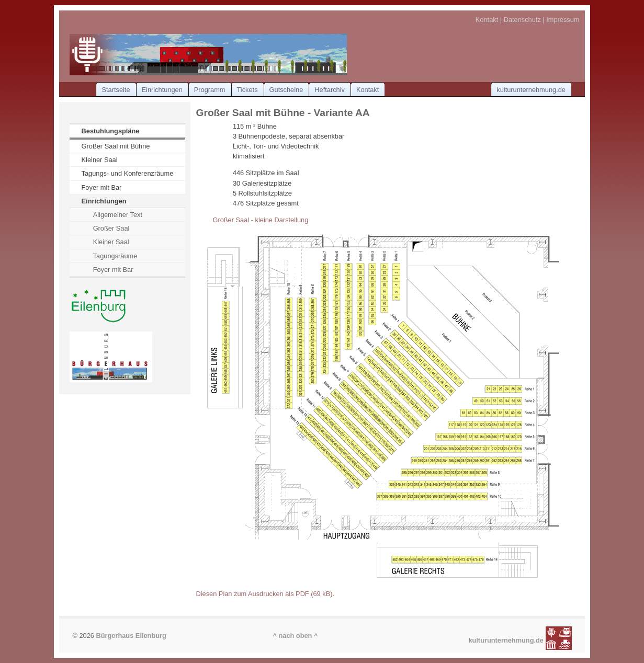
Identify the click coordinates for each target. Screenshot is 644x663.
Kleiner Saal (100, 160)
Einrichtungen (162, 90)
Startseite (116, 90)
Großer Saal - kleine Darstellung (260, 220)
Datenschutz (522, 20)
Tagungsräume (115, 256)
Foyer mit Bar (102, 187)
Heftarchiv (330, 90)
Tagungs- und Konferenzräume (128, 173)
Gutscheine (286, 90)
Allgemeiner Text (118, 215)
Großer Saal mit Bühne (116, 146)
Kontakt (487, 20)
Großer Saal (111, 228)
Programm (210, 90)
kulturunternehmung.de (531, 90)
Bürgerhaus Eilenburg (131, 636)
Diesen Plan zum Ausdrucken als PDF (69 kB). (265, 594)
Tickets (247, 90)
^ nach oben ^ (295, 636)
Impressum (563, 20)
